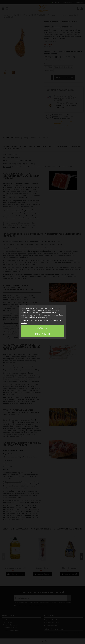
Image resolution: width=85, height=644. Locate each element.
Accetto (42, 328)
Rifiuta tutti (42, 334)
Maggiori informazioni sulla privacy (35, 320)
